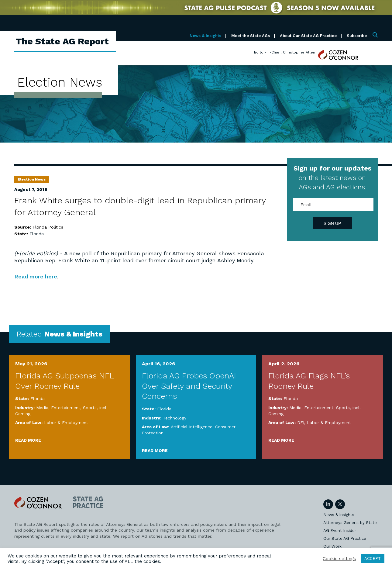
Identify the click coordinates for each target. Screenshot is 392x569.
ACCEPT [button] (373, 559)
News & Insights (205, 36)
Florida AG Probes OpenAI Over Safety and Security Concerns (189, 386)
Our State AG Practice (345, 538)
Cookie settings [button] (339, 559)
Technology (175, 418)
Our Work (332, 546)
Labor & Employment (66, 422)
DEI (301, 422)
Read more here (36, 276)
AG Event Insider (340, 531)
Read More (28, 440)
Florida (37, 234)
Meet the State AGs (251, 36)
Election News (32, 179)
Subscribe (357, 36)
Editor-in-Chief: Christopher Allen (285, 52)
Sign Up (332, 223)
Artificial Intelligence (192, 427)
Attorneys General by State (350, 523)
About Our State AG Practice (308, 36)
